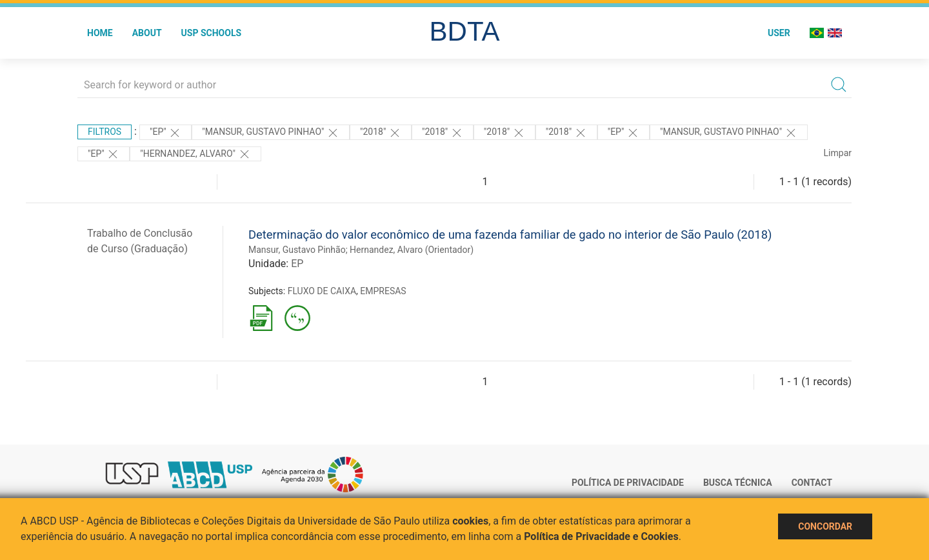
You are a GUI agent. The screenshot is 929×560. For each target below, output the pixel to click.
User (779, 33)
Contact (812, 483)
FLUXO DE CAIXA (322, 291)
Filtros (105, 132)
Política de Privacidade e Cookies (601, 536)
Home (100, 33)
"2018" (381, 133)
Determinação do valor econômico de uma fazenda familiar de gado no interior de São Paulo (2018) (510, 235)
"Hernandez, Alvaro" (195, 154)
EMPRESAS (383, 291)
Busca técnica (738, 483)
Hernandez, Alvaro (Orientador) (412, 250)
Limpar (838, 153)
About (147, 33)
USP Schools (212, 33)
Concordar (825, 526)
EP (297, 264)
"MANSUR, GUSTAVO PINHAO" (271, 133)
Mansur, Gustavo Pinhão (297, 250)
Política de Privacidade (628, 483)
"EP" (165, 133)
